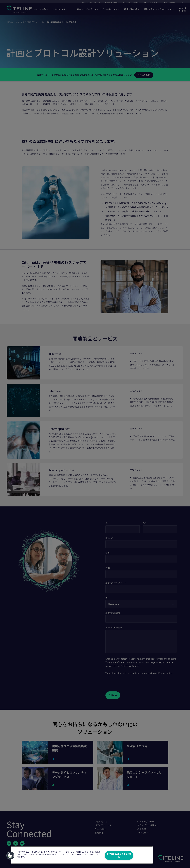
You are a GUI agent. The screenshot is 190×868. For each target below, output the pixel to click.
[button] (10, 855)
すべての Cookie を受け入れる (119, 855)
